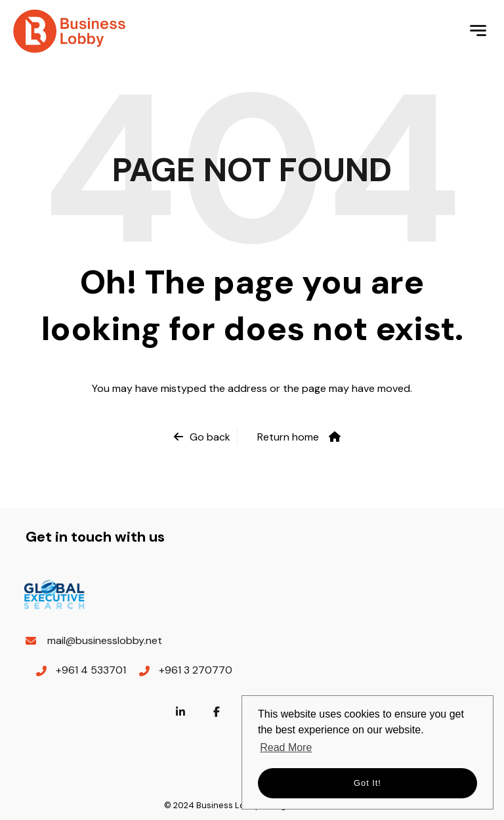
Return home (288, 437)
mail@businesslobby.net (105, 640)
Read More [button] (286, 747)
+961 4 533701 (91, 670)
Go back (210, 437)
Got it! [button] (367, 783)
